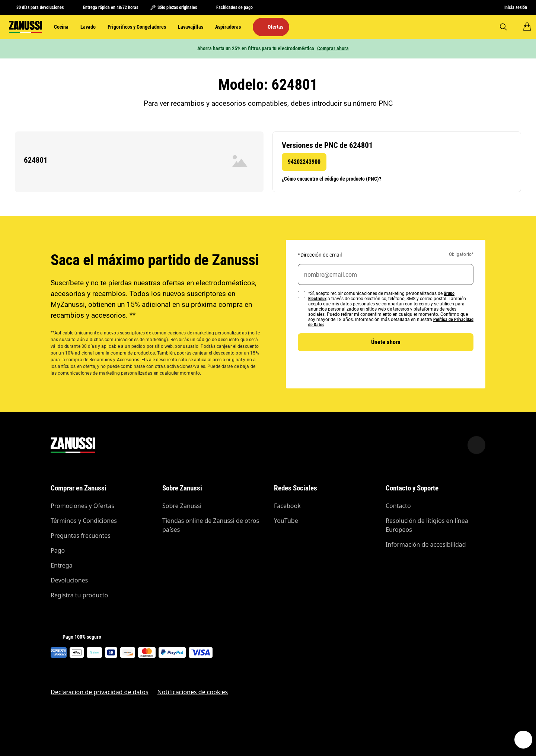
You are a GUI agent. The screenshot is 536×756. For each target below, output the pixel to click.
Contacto (398, 506)
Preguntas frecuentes (81, 536)
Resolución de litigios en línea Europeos (427, 525)
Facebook (287, 506)
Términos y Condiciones (84, 521)
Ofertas (275, 27)
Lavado (88, 27)
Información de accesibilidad (426, 544)
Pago (58, 550)
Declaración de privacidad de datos (100, 692)
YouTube (286, 521)
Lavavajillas (191, 27)
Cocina (61, 27)
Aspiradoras (228, 27)
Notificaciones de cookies (193, 692)
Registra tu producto (79, 595)
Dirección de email (320, 255)
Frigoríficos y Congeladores (137, 27)
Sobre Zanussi (182, 506)
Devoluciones (69, 580)
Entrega (62, 565)
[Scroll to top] (476, 445)
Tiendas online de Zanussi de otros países (211, 525)
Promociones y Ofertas (82, 506)
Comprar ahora (333, 48)
